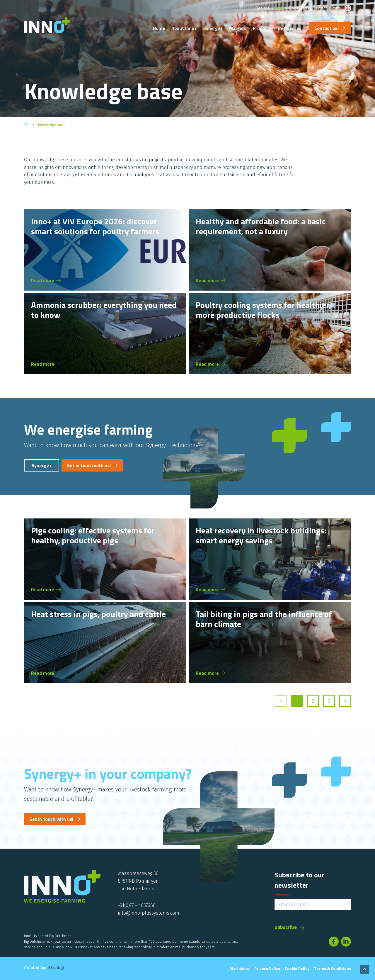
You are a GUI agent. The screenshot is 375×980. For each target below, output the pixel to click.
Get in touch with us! (89, 465)
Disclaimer (240, 968)
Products (262, 28)
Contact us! (327, 28)
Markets (238, 28)
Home (159, 28)
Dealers (262, 8)
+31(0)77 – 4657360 (137, 905)
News (279, 8)
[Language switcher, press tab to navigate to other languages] (348, 8)
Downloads (299, 8)
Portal (336, 8)
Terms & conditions (333, 968)
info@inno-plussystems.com (149, 913)
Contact (320, 8)
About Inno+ (184, 28)
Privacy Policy (267, 968)
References (290, 28)
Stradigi (56, 968)
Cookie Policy (297, 968)
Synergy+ (213, 28)
